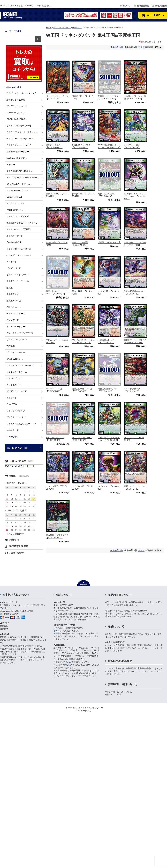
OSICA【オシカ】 (15, 197)
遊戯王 (10, 288)
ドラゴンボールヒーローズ (19, 249)
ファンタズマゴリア (16, 411)
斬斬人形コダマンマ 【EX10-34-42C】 (55, 439)
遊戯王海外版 (13, 294)
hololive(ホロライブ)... (17, 158)
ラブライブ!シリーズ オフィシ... (22, 132)
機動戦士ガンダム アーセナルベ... (22, 223)
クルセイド (12, 398)
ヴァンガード (13, 320)
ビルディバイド (14, 268)
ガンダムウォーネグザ (17, 391)
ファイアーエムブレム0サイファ (21, 424)
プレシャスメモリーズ (17, 352)
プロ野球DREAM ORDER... (19, 171)
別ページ (58, 631)
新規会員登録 (143, 6)
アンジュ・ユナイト (16, 203)
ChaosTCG (12, 404)
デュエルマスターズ (16, 314)
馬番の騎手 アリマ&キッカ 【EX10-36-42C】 (109, 439)
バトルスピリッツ (15, 378)
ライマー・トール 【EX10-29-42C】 (54, 390)
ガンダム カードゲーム (17, 106)
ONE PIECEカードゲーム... (19, 184)
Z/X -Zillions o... (14, 307)
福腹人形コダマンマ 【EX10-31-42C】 (107, 390)
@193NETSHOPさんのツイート (20, 466)
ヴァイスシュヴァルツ (17, 340)
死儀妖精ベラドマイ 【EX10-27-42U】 (81, 146)
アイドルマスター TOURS (18, 229)
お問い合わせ (161, 6)
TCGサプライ (13, 437)
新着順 (141, 47)
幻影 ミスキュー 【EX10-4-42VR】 (106, 195)
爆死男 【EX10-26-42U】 (109, 242)
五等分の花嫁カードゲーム (19, 152)
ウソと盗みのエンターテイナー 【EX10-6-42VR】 (109, 146)
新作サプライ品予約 (16, 100)
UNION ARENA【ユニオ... (18, 190)
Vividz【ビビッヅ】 (15, 210)
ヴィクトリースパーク (17, 417)
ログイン (127, 6)
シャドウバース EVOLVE (18, 216)
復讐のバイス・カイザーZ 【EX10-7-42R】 (135, 244)
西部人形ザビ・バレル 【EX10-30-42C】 (82, 390)
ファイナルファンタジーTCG (20, 365)
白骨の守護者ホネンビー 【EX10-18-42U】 (135, 292)
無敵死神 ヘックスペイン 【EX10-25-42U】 (135, 341)
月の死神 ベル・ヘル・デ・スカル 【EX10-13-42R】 (135, 196)
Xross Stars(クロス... (16, 113)
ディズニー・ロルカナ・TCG (20, 139)
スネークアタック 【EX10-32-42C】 (132, 390)
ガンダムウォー (14, 385)
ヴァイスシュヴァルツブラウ (20, 333)
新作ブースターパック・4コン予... (22, 93)
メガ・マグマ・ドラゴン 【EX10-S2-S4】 (57, 97)
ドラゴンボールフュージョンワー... (23, 178)
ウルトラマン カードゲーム (19, 145)
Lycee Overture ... (15, 359)
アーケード (12, 262)
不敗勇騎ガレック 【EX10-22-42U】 (106, 341)
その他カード (13, 430)
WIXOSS (11, 346)
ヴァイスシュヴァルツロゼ (19, 126)
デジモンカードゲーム (17, 372)
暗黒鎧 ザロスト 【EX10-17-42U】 (54, 146)
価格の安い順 (117, 47)
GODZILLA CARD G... (17, 119)
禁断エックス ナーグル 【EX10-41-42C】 (135, 488)
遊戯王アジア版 (14, 301)
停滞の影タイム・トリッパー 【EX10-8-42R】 (57, 292)
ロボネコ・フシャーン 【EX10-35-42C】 (82, 439)
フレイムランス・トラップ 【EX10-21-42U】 (83, 341)
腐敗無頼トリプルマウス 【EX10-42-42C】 (57, 536)
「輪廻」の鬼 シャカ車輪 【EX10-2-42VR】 (135, 97)
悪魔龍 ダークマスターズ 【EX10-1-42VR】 (109, 97)
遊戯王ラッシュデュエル (18, 281)
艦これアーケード (15, 236)
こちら (67, 662)
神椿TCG (11, 165)
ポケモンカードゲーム (17, 327)
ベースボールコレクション (19, 255)
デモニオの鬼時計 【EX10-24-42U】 (80, 244)
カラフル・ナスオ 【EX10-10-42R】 (132, 146)
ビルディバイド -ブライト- (19, 275)
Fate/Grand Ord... (14, 242)
